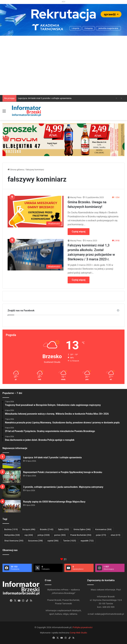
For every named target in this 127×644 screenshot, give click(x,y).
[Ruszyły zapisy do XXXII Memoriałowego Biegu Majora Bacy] (12, 506)
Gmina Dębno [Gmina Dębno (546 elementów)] (82, 529)
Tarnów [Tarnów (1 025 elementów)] (70, 541)
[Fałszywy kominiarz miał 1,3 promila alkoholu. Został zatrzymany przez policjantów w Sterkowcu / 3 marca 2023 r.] (36, 255)
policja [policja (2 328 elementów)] (44, 535)
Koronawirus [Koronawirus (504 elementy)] (103, 529)
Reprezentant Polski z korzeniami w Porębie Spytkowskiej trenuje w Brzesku (63, 472)
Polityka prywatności (83, 627)
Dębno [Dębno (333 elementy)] (63, 529)
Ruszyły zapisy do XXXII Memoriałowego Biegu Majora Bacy (54, 502)
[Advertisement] (63, 70)
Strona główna (16, 170)
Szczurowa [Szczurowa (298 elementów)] (35, 541)
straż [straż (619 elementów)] (115, 535)
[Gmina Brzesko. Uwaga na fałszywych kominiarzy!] (36, 212)
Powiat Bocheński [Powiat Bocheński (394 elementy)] (81, 535)
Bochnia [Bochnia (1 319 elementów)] (11, 529)
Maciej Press (76, 197)
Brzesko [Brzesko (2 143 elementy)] (47, 529)
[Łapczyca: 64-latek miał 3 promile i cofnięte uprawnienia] (12, 462)
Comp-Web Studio (78, 633)
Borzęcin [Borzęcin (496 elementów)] (29, 529)
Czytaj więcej (79, 232)
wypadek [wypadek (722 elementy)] (87, 541)
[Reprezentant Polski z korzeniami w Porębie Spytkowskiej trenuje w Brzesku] (12, 477)
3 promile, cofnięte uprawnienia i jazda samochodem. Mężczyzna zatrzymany (63, 487)
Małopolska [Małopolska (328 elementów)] (12, 535)
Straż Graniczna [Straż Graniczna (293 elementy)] (14, 541)
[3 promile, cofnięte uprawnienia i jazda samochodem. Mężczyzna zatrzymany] (12, 491)
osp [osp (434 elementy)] (29, 535)
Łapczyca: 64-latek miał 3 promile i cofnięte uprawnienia (45, 98)
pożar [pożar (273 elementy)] (101, 535)
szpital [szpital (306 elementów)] (53, 541)
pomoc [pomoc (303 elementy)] (60, 535)
